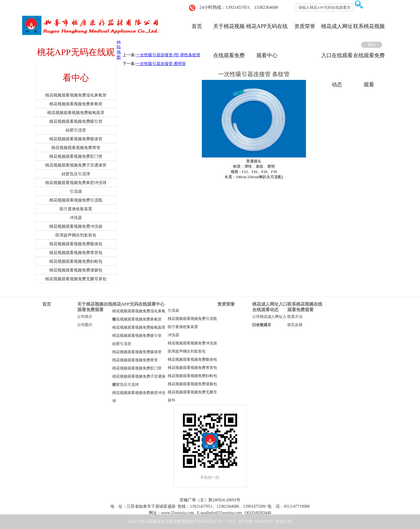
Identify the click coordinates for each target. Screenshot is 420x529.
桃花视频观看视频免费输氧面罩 (139, 327)
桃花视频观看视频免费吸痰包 (192, 360)
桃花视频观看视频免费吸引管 (137, 336)
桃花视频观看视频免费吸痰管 (137, 352)
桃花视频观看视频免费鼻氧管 (137, 319)
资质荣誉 (305, 26)
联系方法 (295, 317)
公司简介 (85, 317)
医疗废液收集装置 (183, 327)
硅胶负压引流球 (126, 385)
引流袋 (173, 311)
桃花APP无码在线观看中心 (138, 304)
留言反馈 (295, 325)
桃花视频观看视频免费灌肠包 (192, 384)
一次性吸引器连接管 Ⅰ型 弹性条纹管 (168, 55)
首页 (197, 26)
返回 (372, 45)
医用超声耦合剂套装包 (187, 351)
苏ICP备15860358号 (256, 522)
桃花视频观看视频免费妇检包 (192, 376)
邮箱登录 (283, 522)
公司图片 (85, 325)
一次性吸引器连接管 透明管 (161, 64)
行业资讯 (260, 325)
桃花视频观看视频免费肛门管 (137, 368)
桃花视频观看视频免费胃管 (135, 360)
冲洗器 (173, 335)
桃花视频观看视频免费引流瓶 (192, 319)
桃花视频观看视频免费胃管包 (192, 368)
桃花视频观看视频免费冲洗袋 (192, 343)
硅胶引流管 (122, 344)
